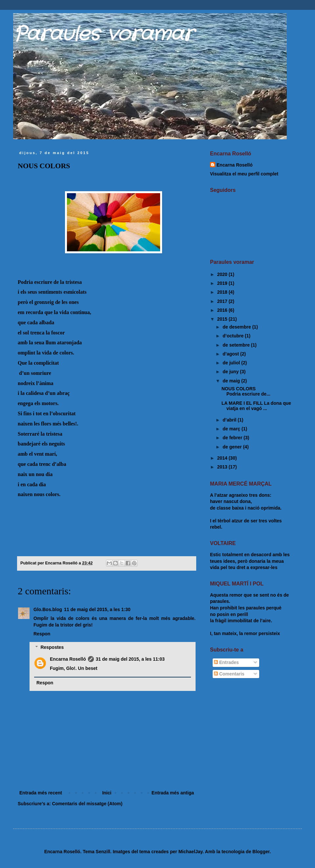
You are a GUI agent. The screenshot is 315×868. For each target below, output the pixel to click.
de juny (231, 372)
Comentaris (229, 674)
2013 (223, 467)
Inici (107, 793)
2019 (223, 283)
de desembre (237, 327)
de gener (233, 447)
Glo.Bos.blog (48, 609)
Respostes (52, 647)
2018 (223, 292)
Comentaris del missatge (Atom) (87, 804)
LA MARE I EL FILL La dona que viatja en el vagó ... (256, 406)
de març (232, 429)
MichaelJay (191, 852)
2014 (223, 458)
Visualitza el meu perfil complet (244, 174)
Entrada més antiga (173, 793)
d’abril (230, 420)
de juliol (232, 363)
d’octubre (234, 336)
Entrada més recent (41, 793)
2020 (223, 274)
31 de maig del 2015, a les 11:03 (130, 659)
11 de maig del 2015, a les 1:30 (97, 609)
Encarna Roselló (68, 659)
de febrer (233, 438)
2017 (223, 301)
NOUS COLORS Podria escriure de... (251, 391)
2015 (223, 319)
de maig (232, 381)
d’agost (231, 354)
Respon (42, 634)
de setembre (237, 345)
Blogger (261, 852)
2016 (223, 310)
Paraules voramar (103, 34)
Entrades (226, 662)
